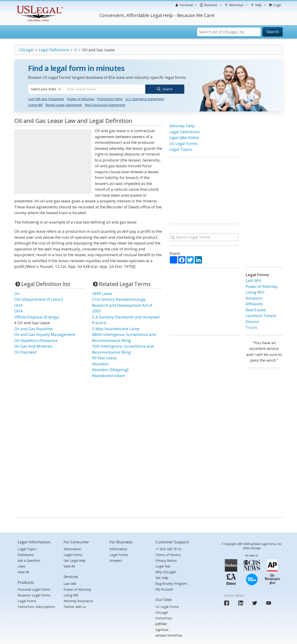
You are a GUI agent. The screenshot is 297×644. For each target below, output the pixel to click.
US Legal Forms (184, 143)
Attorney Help (182, 126)
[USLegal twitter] (255, 603)
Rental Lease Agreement (64, 105)
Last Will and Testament (46, 99)
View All (23, 572)
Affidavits (254, 304)
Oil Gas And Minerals (33, 346)
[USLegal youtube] (269, 603)
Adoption (254, 298)
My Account (164, 589)
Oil (17, 293)
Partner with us (75, 606)
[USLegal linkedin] (241, 603)
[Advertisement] (53, 161)
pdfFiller (161, 623)
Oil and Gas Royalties (34, 328)
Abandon (100, 363)
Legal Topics (181, 149)
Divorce (252, 321)
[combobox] (46, 89)
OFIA (19, 311)
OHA (18, 305)
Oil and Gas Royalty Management (45, 334)
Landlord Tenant (261, 315)
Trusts (251, 327)
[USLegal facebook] (227, 603)
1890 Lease (102, 293)
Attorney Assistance (78, 600)
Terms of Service (168, 555)
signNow (162, 629)
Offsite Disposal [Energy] (37, 316)
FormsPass (164, 618)
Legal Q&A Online (184, 137)
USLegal (26, 50)
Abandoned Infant (108, 375)
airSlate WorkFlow (169, 635)
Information (72, 549)
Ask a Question (29, 560)
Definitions (26, 555)
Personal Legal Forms (34, 589)
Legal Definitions (54, 50)
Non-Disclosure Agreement (105, 105)
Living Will (35, 105)
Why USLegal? (166, 572)
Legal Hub (163, 566)
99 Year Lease (104, 358)
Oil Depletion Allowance (36, 340)
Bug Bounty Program (171, 583)
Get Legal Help (74, 560)
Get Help (162, 577)
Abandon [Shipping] (110, 369)
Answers (116, 560)
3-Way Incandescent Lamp (116, 328)
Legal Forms (27, 600)
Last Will (253, 280)
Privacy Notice (166, 560)
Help (258, 5)
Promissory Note (110, 99)
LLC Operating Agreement (145, 99)
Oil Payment (25, 352)
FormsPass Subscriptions (36, 606)
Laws (22, 566)
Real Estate (256, 309)
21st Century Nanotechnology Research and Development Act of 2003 (122, 305)
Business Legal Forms (34, 595)
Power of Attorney (81, 99)
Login (275, 5)
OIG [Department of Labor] (39, 299)
